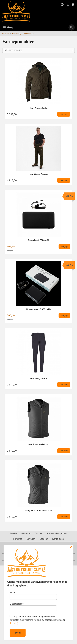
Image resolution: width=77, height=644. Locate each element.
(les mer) (14, 623)
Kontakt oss (58, 539)
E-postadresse (33, 607)
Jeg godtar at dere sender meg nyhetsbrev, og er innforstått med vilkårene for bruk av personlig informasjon (38, 620)
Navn (33, 595)
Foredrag (18, 539)
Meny (8, 27)
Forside (5, 34)
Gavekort (31, 539)
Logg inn (44, 539)
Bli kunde (26, 533)
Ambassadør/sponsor (57, 533)
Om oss (38, 533)
